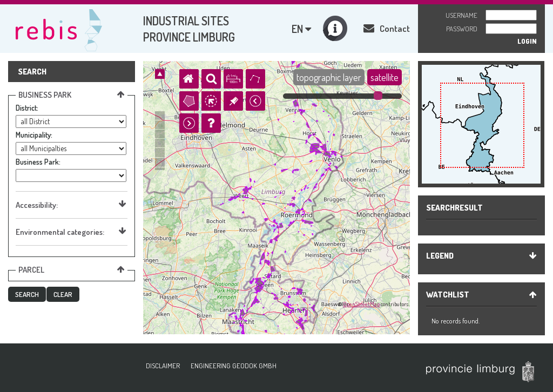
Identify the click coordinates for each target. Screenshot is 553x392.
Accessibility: (71, 205)
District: (27, 108)
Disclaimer (163, 366)
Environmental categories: (71, 232)
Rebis (59, 29)
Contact (387, 28)
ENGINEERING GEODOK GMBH (234, 366)
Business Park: (38, 162)
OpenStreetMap (361, 304)
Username (461, 15)
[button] (27, 294)
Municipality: (34, 135)
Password (462, 29)
